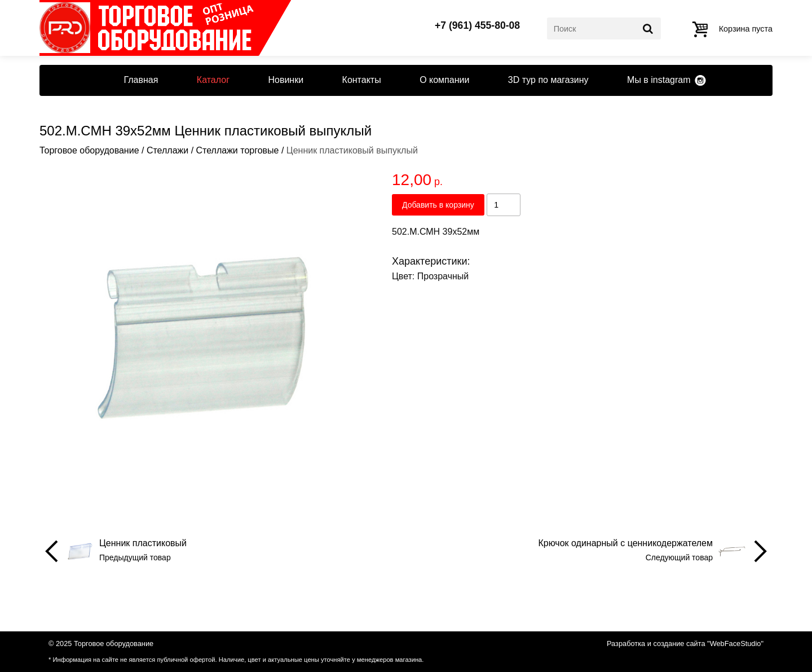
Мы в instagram (659, 80)
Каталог (213, 80)
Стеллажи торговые (238, 150)
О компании (444, 80)
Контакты (362, 80)
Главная (141, 80)
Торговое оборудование (89, 150)
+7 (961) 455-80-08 (477, 26)
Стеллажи (167, 150)
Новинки (286, 80)
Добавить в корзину (438, 205)
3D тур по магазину (548, 80)
